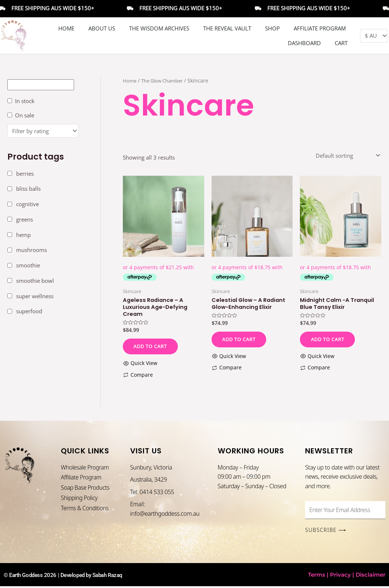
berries (25, 174)
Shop (272, 28)
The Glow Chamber (165, 81)
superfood (29, 311)
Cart (341, 43)
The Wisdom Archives (159, 28)
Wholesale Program (85, 468)
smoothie (28, 265)
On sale (25, 115)
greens (25, 219)
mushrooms (32, 250)
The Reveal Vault (227, 28)
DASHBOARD (304, 43)
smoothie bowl (35, 281)
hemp (23, 235)
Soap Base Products (86, 489)
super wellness (35, 296)
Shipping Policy (80, 500)
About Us (102, 28)
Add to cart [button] (153, 347)
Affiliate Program (320, 28)
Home (66, 28)
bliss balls (28, 189)
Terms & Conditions (85, 510)
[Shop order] (347, 156)
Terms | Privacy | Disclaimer (347, 576)
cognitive (27, 204)
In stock (25, 101)
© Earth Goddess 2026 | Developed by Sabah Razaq (68, 577)
